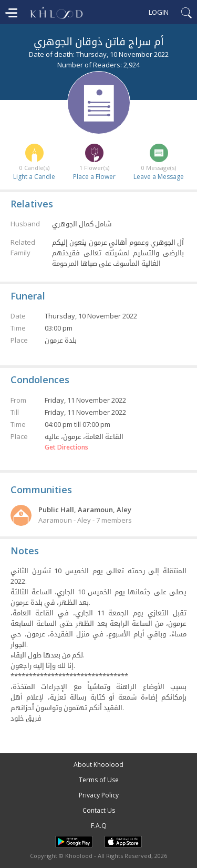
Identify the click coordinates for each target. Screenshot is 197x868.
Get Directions (66, 447)
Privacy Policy (99, 795)
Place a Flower (94, 177)
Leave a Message (159, 177)
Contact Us (99, 810)
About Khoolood (98, 765)
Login (159, 12)
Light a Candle (34, 177)
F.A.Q (99, 826)
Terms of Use (99, 780)
